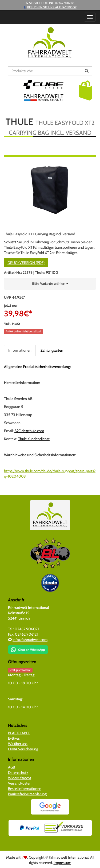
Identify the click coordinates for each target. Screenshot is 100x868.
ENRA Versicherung (23, 749)
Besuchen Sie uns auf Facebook (52, 7)
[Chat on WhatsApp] (28, 648)
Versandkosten (20, 783)
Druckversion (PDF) (26, 263)
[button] (85, 90)
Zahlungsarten (52, 350)
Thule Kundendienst (34, 439)
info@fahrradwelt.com (30, 640)
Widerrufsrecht (20, 778)
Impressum (62, 863)
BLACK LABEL (19, 733)
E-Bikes (14, 738)
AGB (11, 767)
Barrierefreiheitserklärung (27, 794)
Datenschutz (18, 773)
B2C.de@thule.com (29, 431)
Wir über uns (18, 744)
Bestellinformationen (25, 789)
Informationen (20, 350)
